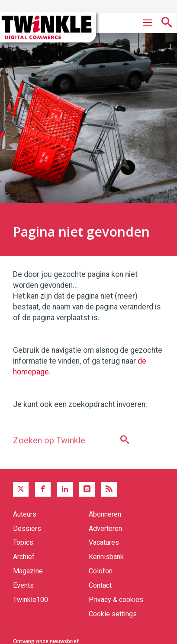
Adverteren (105, 529)
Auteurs (25, 514)
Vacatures (104, 542)
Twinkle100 (31, 600)
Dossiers (27, 529)
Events (23, 585)
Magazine (28, 571)
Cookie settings (113, 614)
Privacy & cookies (116, 600)
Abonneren (105, 514)
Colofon (101, 571)
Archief (24, 557)
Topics (23, 542)
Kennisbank (106, 557)
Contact (100, 585)
